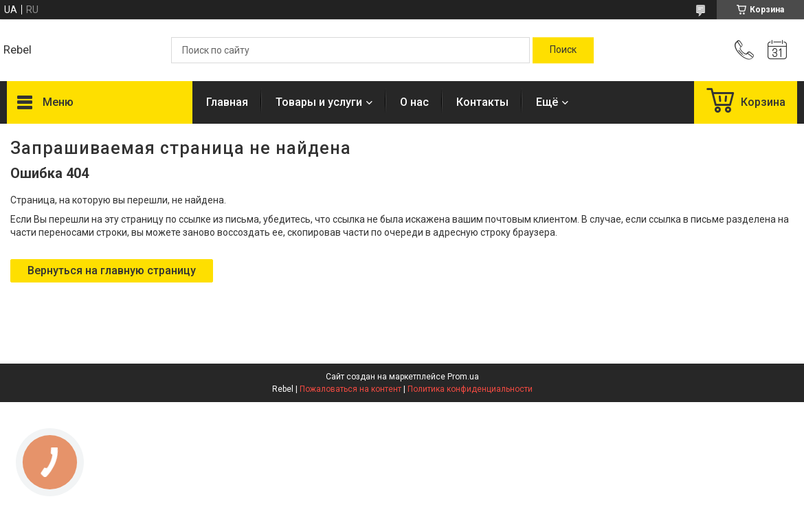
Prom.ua (463, 377)
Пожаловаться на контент (350, 389)
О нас (414, 102)
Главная (227, 102)
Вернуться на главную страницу (112, 270)
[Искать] (563, 50)
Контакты (482, 102)
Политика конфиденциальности (470, 389)
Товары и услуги (319, 102)
